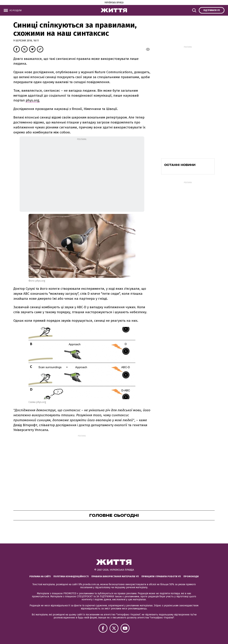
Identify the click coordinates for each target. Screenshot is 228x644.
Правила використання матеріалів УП (115, 576)
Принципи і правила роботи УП (161, 576)
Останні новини (180, 165)
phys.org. (33, 100)
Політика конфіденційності (71, 576)
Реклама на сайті (40, 576)
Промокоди (191, 576)
